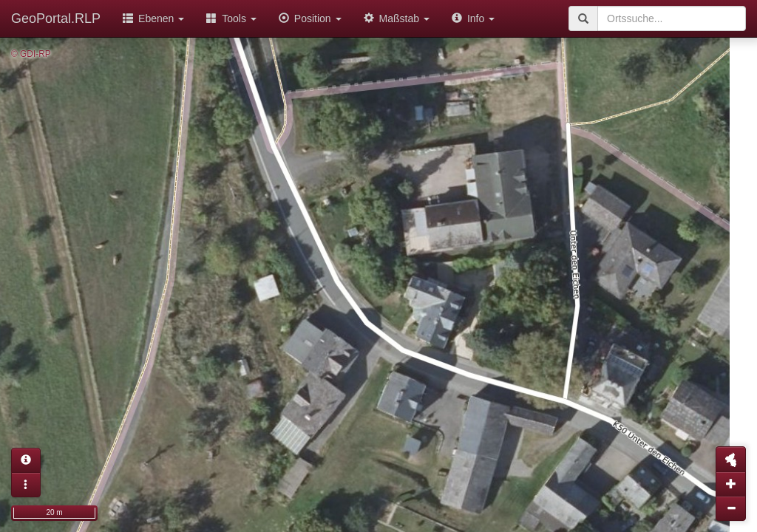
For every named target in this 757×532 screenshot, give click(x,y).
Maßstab (397, 18)
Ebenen (153, 18)
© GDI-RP (31, 54)
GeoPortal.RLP (56, 18)
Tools (231, 18)
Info (473, 18)
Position (310, 18)
